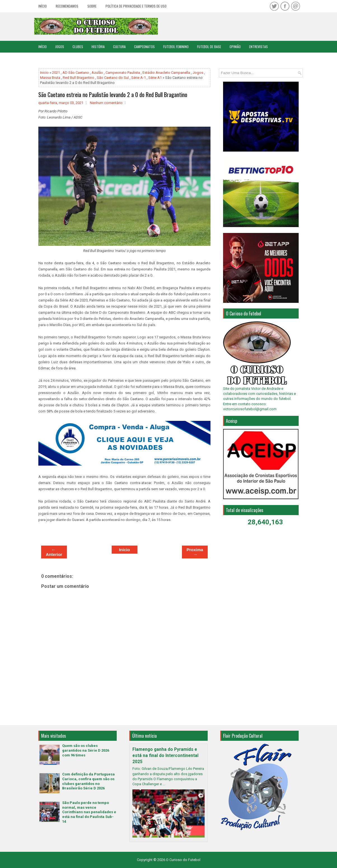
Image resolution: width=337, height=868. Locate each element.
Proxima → (195, 552)
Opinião (235, 47)
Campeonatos (144, 47)
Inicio (44, 73)
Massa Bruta (50, 78)
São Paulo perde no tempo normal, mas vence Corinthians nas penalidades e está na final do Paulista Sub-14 (89, 812)
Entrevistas (258, 47)
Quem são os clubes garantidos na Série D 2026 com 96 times (86, 750)
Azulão (97, 73)
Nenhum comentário (106, 103)
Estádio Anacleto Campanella (166, 73)
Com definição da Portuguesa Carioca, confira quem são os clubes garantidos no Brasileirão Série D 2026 (88, 781)
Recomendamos (67, 6)
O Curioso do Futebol (183, 860)
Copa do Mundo (50, 58)
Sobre (92, 6)
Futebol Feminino (176, 47)
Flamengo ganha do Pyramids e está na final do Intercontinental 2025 (165, 756)
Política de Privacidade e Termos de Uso (136, 6)
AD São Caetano (76, 73)
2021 (56, 73)
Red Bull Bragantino (79, 78)
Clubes (78, 47)
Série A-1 (139, 78)
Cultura (119, 47)
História (98, 47)
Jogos (60, 47)
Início (43, 6)
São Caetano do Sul (113, 78)
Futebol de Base (209, 47)
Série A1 (155, 78)
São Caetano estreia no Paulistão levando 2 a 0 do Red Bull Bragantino (113, 95)
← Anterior (54, 552)
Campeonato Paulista (123, 73)
